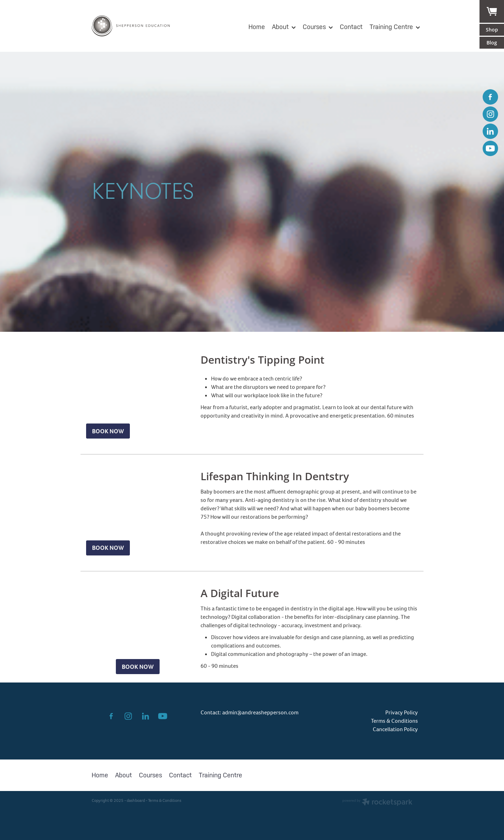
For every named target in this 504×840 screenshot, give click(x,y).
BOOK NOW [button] (108, 431)
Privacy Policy (402, 712)
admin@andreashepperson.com (260, 712)
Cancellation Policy (395, 729)
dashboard (136, 800)
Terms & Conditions (394, 721)
